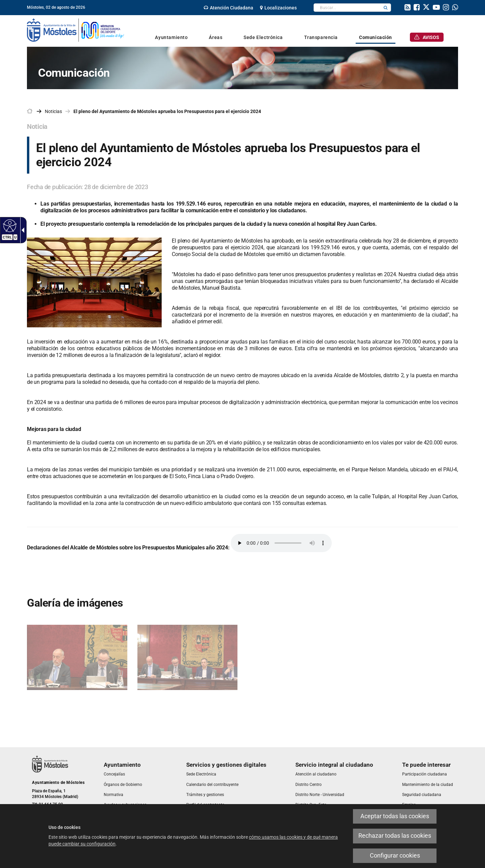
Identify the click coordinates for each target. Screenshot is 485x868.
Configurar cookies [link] (395, 856)
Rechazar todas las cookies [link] (395, 836)
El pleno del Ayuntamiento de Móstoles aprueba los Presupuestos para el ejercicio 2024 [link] (167, 111)
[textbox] (347, 8)
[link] (229, 8)
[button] (386, 8)
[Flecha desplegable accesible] (22, 230)
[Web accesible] (9, 225)
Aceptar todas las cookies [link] (395, 816)
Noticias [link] (53, 111)
